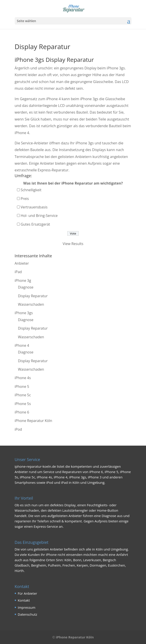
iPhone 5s (23, 404)
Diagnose (26, 287)
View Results (73, 244)
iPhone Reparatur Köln (34, 421)
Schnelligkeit (31, 190)
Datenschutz (28, 614)
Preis (25, 199)
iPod (18, 429)
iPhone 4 (22, 345)
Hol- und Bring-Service (39, 216)
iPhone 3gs (24, 313)
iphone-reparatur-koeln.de (35, 466)
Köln (99, 549)
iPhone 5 (22, 386)
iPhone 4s (23, 378)
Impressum (27, 607)
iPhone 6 (22, 412)
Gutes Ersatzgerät (35, 224)
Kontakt (24, 600)
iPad (18, 272)
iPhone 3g (23, 280)
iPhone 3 (95, 477)
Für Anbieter (28, 593)
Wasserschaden (31, 304)
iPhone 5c (23, 395)
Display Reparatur (33, 296)
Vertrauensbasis (34, 207)
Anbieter (22, 263)
